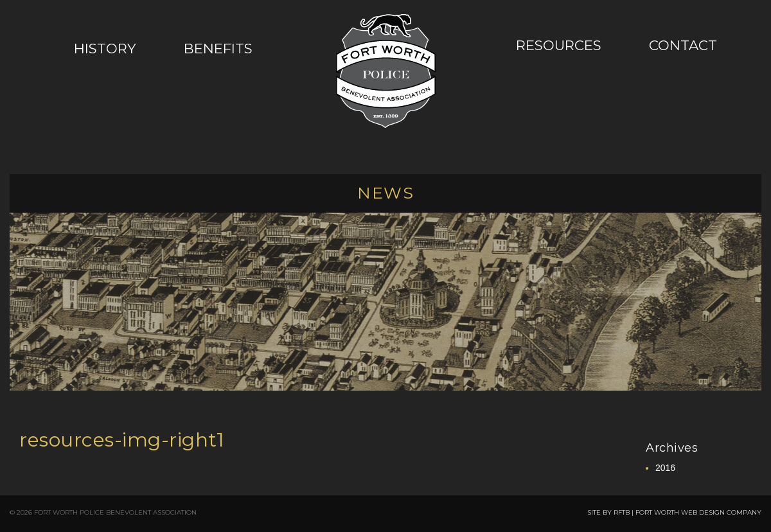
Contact (683, 45)
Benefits (218, 48)
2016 (665, 468)
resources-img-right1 (122, 440)
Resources (559, 45)
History (105, 48)
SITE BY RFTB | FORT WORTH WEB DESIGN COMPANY (674, 512)
